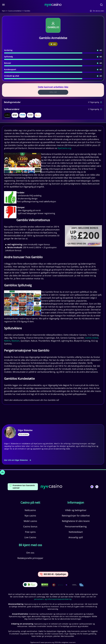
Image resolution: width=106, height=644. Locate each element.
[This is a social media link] (92, 487)
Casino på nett (30, 503)
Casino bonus (30, 526)
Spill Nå (53, 92)
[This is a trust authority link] (61, 585)
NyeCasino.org (64, 148)
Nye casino (30, 516)
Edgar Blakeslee (25, 430)
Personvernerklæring (76, 526)
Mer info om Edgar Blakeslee (18, 460)
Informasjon (76, 503)
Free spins (30, 532)
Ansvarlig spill (76, 537)
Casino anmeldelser (15, 11)
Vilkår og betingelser (76, 510)
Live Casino (30, 537)
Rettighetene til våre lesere (76, 521)
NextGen (16, 341)
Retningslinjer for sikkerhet (76, 516)
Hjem (4, 11)
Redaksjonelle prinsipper (30, 558)
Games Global (92, 338)
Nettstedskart (76, 532)
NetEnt (7, 341)
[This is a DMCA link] (45, 585)
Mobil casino (30, 521)
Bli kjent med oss (30, 545)
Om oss (30, 553)
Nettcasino (30, 510)
